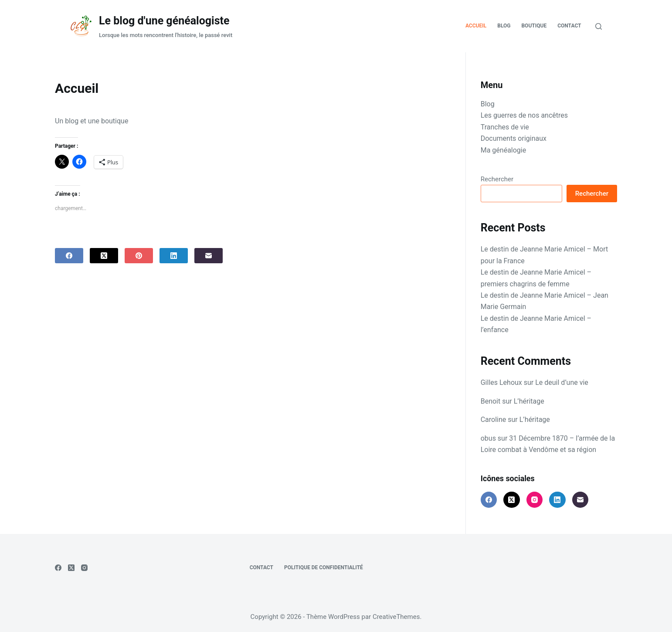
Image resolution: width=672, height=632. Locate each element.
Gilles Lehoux (501, 382)
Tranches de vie (505, 127)
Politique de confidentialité (324, 567)
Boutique (534, 26)
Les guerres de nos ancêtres (524, 115)
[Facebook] (69, 256)
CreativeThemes (396, 617)
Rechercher (497, 179)
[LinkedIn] (174, 256)
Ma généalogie (504, 150)
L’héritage (529, 401)
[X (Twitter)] (104, 256)
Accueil (476, 26)
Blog (504, 26)
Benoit (491, 401)
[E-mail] (209, 256)
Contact (569, 26)
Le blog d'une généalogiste (164, 21)
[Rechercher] (599, 26)
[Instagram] (535, 500)
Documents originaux (514, 138)
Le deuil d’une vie (562, 382)
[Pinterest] (139, 256)
